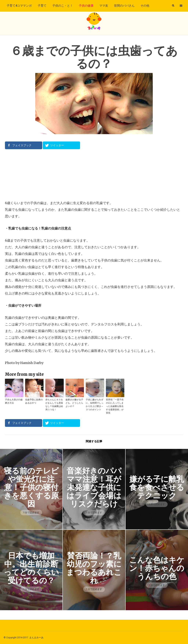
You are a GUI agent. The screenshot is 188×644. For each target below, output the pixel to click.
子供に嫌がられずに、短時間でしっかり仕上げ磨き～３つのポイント (95, 404)
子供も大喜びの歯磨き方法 (14, 401)
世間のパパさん (124, 6)
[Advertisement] (94, 175)
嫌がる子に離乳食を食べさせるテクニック (157, 487)
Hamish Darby (32, 363)
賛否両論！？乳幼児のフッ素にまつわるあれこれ (94, 568)
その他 (145, 6)
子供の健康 (86, 6)
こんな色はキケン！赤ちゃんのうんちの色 (157, 568)
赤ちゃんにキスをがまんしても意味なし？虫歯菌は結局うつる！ (54, 404)
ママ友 (104, 6)
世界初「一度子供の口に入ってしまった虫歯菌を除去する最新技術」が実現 (115, 406)
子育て (42, 6)
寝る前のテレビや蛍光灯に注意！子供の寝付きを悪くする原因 (31, 487)
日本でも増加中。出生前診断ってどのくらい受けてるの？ (31, 568)
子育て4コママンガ (19, 6)
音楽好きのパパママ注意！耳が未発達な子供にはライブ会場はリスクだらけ (94, 487)
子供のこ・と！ (63, 6)
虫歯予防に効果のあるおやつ (34, 401)
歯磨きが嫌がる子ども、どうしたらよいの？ (74, 403)
